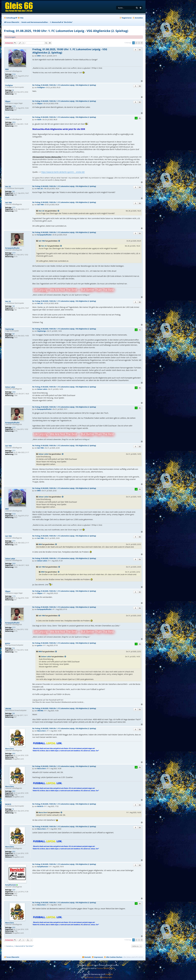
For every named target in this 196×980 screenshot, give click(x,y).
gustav (8, 643)
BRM (7, 69)
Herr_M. (8, 187)
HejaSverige (10, 329)
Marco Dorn (9, 749)
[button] (142, 43)
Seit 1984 (8, 203)
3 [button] (139, 43)
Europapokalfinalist (12, 248)
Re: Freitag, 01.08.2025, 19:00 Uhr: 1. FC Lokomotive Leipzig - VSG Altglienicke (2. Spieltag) (64, 85)
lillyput (8, 101)
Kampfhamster (11, 885)
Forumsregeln (10, 37)
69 (13, 90)
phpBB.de (109, 974)
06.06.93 (8, 804)
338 (13, 713)
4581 (14, 754)
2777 (14, 253)
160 (13, 191)
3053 (14, 122)
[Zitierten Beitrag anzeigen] (58, 211)
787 (13, 334)
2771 (14, 208)
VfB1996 (8, 709)
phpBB (89, 965)
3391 (14, 890)
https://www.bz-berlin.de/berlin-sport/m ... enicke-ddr (63, 172)
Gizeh (7, 117)
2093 (14, 392)
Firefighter (9, 85)
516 (13, 648)
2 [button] (136, 43)
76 (13, 809)
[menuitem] (20, 18)
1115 (14, 106)
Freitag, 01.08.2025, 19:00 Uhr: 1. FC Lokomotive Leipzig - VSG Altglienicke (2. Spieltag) (66, 31)
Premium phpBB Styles (105, 968)
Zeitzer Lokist (10, 387)
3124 (14, 74)
